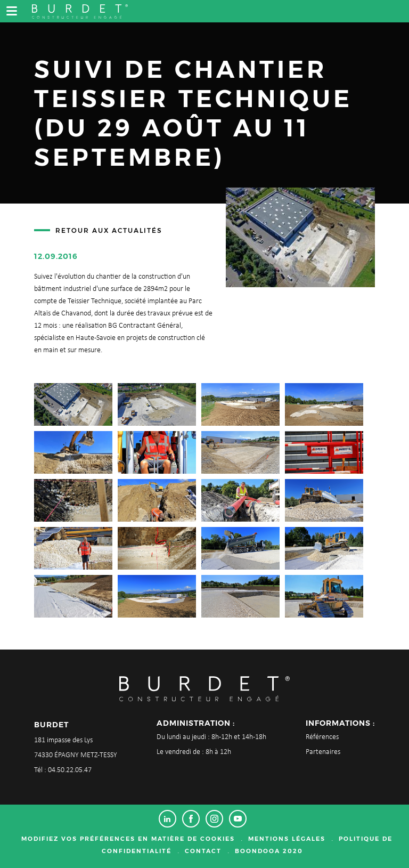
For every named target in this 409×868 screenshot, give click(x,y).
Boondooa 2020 (269, 851)
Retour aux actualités (109, 230)
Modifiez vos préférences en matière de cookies (128, 839)
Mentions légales (287, 839)
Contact (203, 851)
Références (322, 737)
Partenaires (323, 752)
